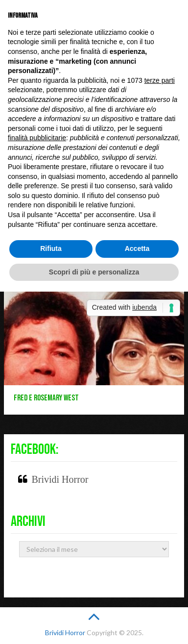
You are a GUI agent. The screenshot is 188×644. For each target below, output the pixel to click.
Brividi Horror (60, 479)
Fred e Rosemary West (46, 398)
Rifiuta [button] (51, 248)
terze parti (160, 80)
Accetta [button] (137, 248)
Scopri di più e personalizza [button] (94, 272)
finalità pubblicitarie (37, 138)
